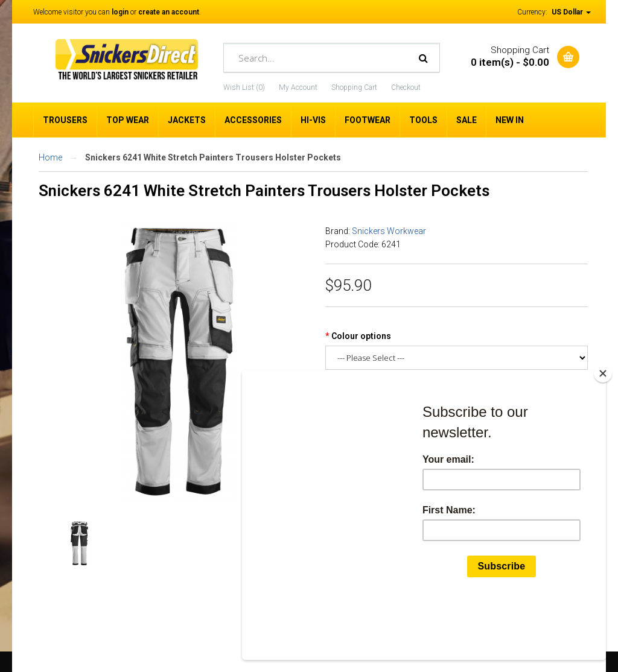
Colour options (361, 336)
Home (50, 157)
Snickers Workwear (389, 231)
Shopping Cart (354, 87)
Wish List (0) (244, 87)
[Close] (603, 431)
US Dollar (571, 12)
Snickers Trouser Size (376, 387)
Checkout (406, 87)
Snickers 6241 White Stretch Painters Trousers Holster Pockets (213, 157)
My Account (298, 87)
